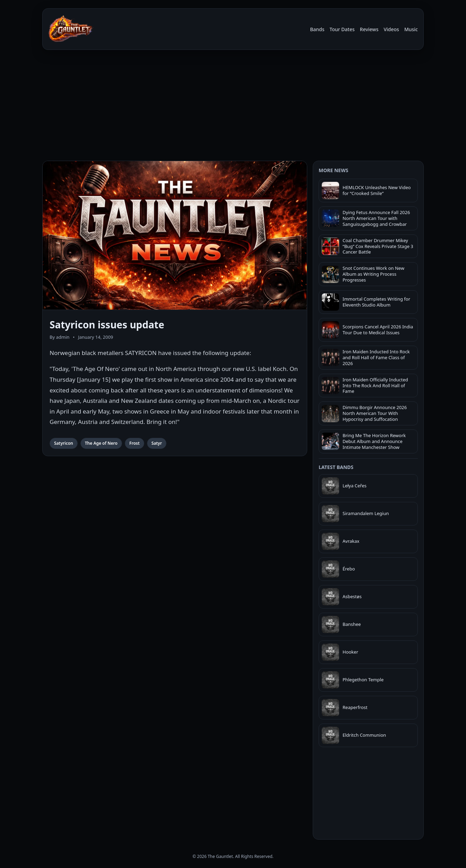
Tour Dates (342, 29)
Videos (391, 29)
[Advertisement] (233, 107)
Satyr (157, 443)
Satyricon (64, 443)
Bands (317, 29)
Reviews (369, 29)
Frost (135, 443)
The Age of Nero (101, 443)
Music (411, 29)
